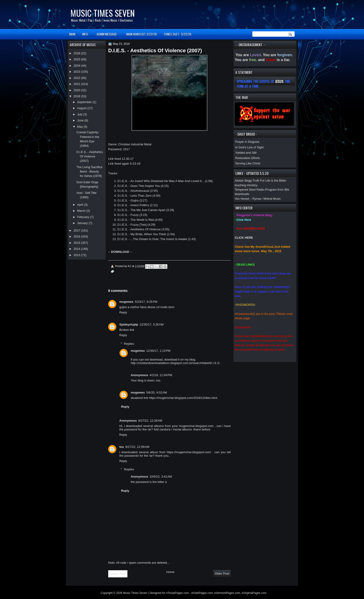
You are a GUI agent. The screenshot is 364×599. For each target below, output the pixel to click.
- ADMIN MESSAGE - (107, 34)
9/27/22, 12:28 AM (150, 421)
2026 (77, 53)
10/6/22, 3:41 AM (161, 477)
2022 (77, 78)
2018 (77, 96)
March (82, 211)
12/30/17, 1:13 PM (158, 351)
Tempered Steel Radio (249, 190)
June (81, 120)
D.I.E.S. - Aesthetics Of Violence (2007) (90, 156)
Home (171, 572)
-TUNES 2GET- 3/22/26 (177, 34)
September (85, 102)
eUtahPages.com (202, 593)
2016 (77, 236)
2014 (77, 249)
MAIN (72, 34)
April (80, 205)
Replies (129, 343)
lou (122, 447)
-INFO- (85, 34)
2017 (77, 230)
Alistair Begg (243, 181)
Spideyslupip (129, 324)
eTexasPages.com (178, 593)
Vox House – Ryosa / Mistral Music (258, 199)
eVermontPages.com (227, 593)
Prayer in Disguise (247, 142)
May (80, 127)
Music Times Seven (102, 13)
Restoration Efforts (247, 158)
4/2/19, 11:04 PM (161, 375)
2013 (77, 255)
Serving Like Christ (248, 163)
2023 (77, 72)
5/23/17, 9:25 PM (146, 302)
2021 (77, 84)
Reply (123, 312)
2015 (77, 243)
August (82, 108)
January (83, 223)
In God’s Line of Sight (249, 147)
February (83, 217)
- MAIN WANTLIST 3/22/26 (141, 34)
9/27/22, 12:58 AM (137, 447)
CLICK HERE (244, 238)
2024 (77, 66)
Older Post (222, 574)
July (80, 114)
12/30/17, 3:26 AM (152, 324)
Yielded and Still (246, 153)
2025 (77, 59)
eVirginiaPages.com (254, 593)
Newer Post (118, 574)
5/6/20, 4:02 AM (157, 392)
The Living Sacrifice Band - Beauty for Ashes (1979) (89, 172)
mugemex (126, 302)
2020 (77, 90)
